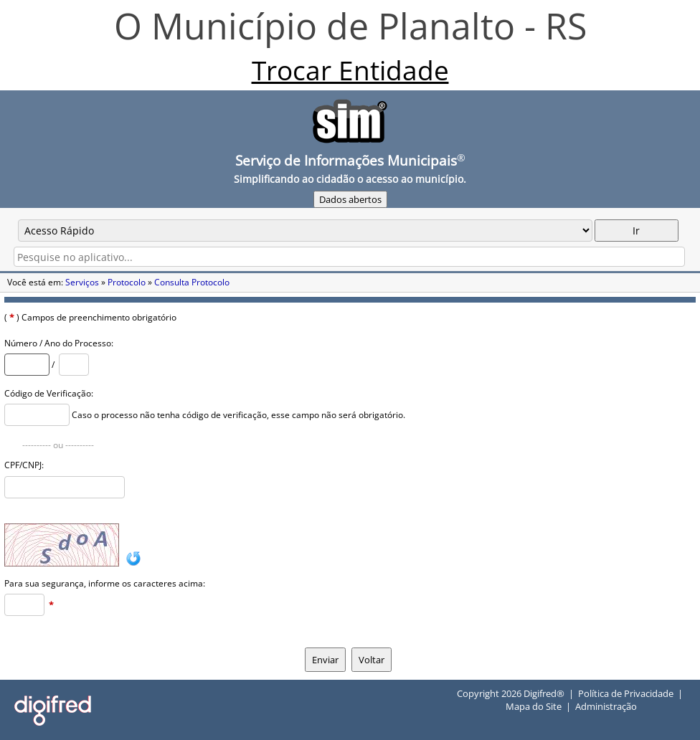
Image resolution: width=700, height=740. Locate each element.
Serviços (82, 282)
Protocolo (127, 282)
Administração (606, 706)
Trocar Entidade (350, 70)
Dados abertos (350, 199)
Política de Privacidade (626, 693)
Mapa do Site (534, 706)
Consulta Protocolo (192, 282)
